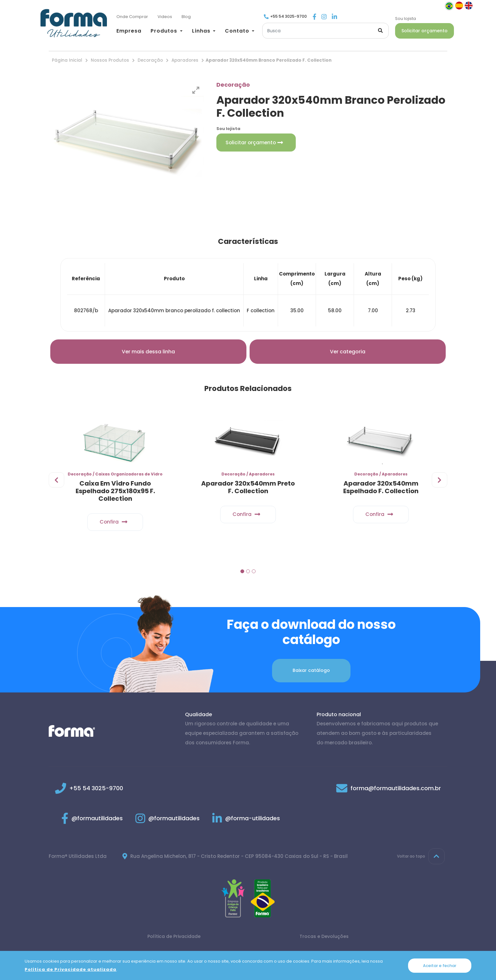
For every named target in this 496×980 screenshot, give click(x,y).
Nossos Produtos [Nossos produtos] (110, 60)
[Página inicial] (74, 23)
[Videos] (165, 17)
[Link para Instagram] (324, 17)
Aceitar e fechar (440, 965)
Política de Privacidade (174, 939)
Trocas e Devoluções (324, 939)
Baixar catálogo (311, 673)
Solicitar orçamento (425, 31)
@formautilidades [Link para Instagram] (167, 821)
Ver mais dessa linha (148, 352)
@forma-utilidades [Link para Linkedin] (246, 821)
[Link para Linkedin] (335, 17)
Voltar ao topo (421, 859)
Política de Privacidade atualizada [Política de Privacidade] (71, 969)
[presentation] (57, 483)
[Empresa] (129, 31)
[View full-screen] (196, 90)
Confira (115, 523)
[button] (167, 31)
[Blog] (186, 17)
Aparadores (185, 60)
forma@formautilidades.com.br (396, 791)
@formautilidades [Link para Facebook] (92, 821)
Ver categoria (348, 352)
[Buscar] (325, 31)
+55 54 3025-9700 (288, 16)
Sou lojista (406, 19)
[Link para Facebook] (314, 17)
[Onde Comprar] (132, 17)
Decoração (150, 60)
